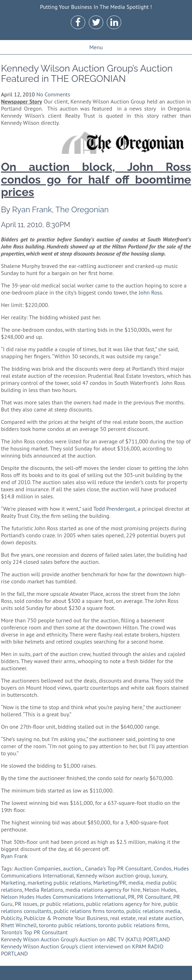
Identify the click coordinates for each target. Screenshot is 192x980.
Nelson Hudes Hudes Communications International (63, 897)
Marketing (13, 883)
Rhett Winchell (19, 925)
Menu (96, 47)
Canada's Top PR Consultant (118, 868)
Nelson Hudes (160, 890)
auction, (73, 868)
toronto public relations (67, 925)
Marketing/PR (110, 883)
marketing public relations (59, 883)
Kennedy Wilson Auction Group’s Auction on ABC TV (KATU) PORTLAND (86, 939)
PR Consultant (154, 897)
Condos (163, 868)
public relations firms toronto (89, 911)
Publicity (11, 918)
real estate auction (160, 918)
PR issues (26, 904)
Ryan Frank (14, 856)
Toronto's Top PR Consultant (34, 932)
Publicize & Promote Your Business (66, 918)
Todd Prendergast (114, 509)
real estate (123, 918)
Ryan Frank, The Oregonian (60, 209)
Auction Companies (37, 868)
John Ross (150, 292)
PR (131, 897)
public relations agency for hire (123, 904)
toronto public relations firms (133, 925)
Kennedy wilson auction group (113, 875)
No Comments (53, 94)
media (136, 883)
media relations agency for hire (103, 890)
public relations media (153, 911)
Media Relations (44, 890)
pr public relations (62, 904)
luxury (159, 875)
